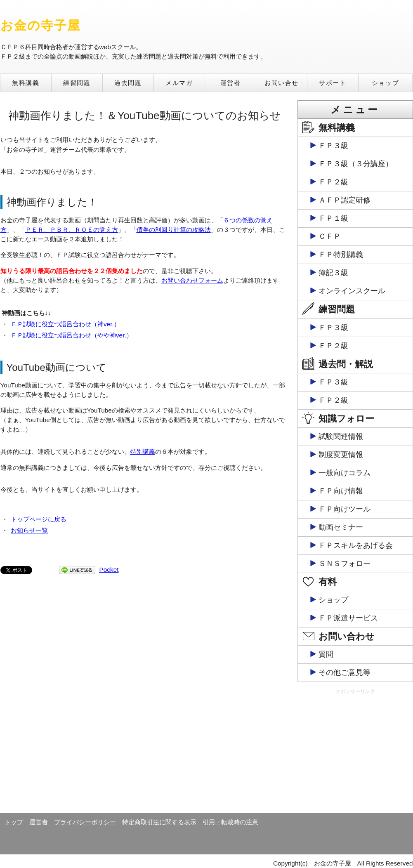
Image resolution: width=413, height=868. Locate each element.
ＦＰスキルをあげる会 (356, 545)
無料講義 (26, 83)
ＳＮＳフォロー (345, 564)
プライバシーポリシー (85, 822)
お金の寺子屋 (41, 25)
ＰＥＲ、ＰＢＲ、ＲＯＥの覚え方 (72, 230)
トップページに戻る (39, 519)
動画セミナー (341, 527)
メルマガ (179, 83)
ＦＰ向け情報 (341, 491)
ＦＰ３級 (333, 146)
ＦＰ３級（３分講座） (356, 164)
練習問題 (77, 83)
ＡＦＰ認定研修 (345, 200)
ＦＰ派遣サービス (348, 618)
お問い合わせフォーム (192, 280)
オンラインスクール (352, 291)
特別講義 (143, 452)
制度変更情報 (341, 455)
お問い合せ (282, 83)
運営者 (231, 83)
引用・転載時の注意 (230, 822)
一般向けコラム (345, 473)
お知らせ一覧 (29, 530)
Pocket (109, 570)
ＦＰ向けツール (345, 509)
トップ (14, 822)
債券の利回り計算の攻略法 (174, 230)
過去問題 (128, 83)
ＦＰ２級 (333, 182)
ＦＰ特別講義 (341, 255)
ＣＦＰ (330, 236)
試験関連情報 (341, 436)
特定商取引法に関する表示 (159, 822)
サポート (333, 83)
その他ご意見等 (345, 672)
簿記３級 (333, 273)
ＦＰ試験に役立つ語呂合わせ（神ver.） (65, 324)
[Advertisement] (355, 753)
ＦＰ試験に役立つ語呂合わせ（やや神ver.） (72, 335)
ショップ (385, 83)
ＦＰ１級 (333, 218)
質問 (326, 654)
